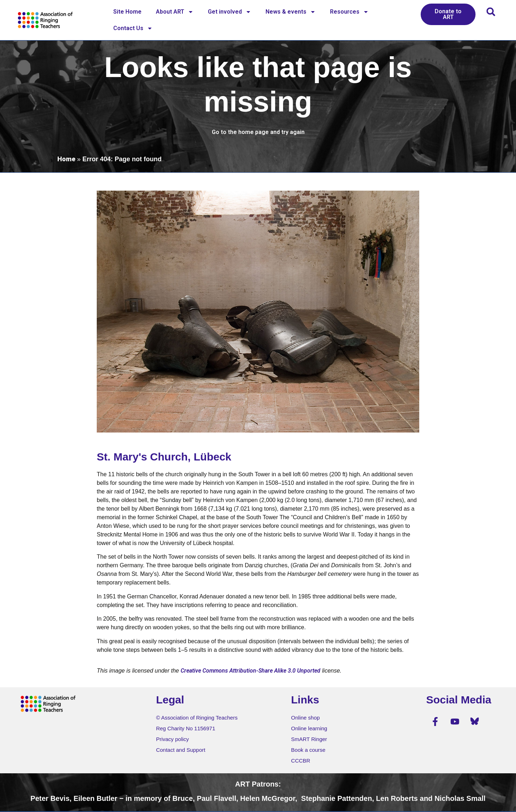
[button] (491, 12)
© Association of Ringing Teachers (197, 718)
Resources (349, 12)
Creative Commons (204, 671)
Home (66, 159)
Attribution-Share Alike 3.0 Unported (275, 671)
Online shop (305, 718)
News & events (291, 12)
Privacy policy (172, 739)
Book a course (308, 750)
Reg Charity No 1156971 (185, 728)
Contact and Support (181, 750)
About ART (175, 12)
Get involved (230, 12)
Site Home (127, 12)
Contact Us (133, 28)
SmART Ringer (309, 739)
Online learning (309, 728)
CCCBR (300, 761)
